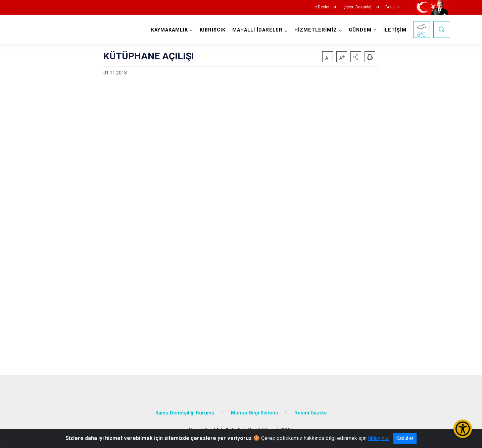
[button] (356, 57)
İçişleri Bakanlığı (357, 7)
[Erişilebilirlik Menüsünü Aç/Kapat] (463, 429)
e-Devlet (322, 7)
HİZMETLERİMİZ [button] (316, 30)
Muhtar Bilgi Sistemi (254, 413)
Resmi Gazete (311, 413)
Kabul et (405, 438)
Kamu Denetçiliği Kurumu (185, 413)
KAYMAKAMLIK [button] (170, 30)
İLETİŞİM (395, 30)
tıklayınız (378, 438)
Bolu (390, 7)
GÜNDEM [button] (360, 30)
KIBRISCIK (213, 30)
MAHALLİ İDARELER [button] (257, 30)
